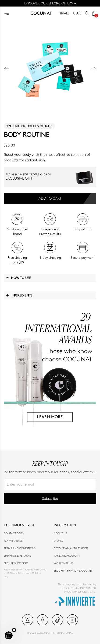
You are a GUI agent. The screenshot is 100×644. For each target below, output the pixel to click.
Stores (58, 541)
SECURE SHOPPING (16, 563)
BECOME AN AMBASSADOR (71, 548)
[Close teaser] (14, 630)
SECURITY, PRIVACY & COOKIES (73, 571)
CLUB (77, 13)
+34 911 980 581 (14, 541)
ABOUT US (60, 533)
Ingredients (19, 295)
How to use (19, 278)
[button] (9, 635)
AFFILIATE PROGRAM (67, 556)
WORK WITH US (64, 563)
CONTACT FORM (14, 533)
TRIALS (64, 13)
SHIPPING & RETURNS (17, 556)
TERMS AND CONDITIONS (20, 548)
